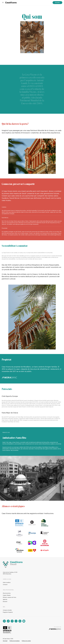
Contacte (5, 585)
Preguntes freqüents (8, 612)
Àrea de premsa (7, 593)
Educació (5, 602)
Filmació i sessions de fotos (9, 597)
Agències (5, 600)
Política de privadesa (15, 641)
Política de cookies (26, 641)
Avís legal (5, 641)
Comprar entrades (7, 610)
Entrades (57, 3)
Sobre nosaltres (7, 583)
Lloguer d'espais (7, 595)
